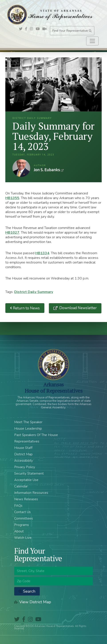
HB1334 (42, 253)
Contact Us (22, 512)
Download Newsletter (78, 308)
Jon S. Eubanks (21, 168)
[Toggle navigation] (92, 41)
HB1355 (12, 198)
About (19, 531)
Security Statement (29, 473)
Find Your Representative (72, 31)
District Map (23, 454)
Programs (22, 525)
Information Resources (31, 493)
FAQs (18, 506)
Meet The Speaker (28, 422)
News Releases (26, 499)
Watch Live (23, 538)
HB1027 (12, 233)
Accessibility (24, 461)
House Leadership (28, 429)
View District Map (33, 602)
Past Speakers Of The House (36, 435)
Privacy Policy (25, 467)
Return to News (25, 308)
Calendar (21, 486)
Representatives (27, 441)
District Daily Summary (34, 292)
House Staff (23, 448)
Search (27, 591)
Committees (24, 518)
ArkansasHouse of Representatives (54, 388)
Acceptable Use (26, 480)
